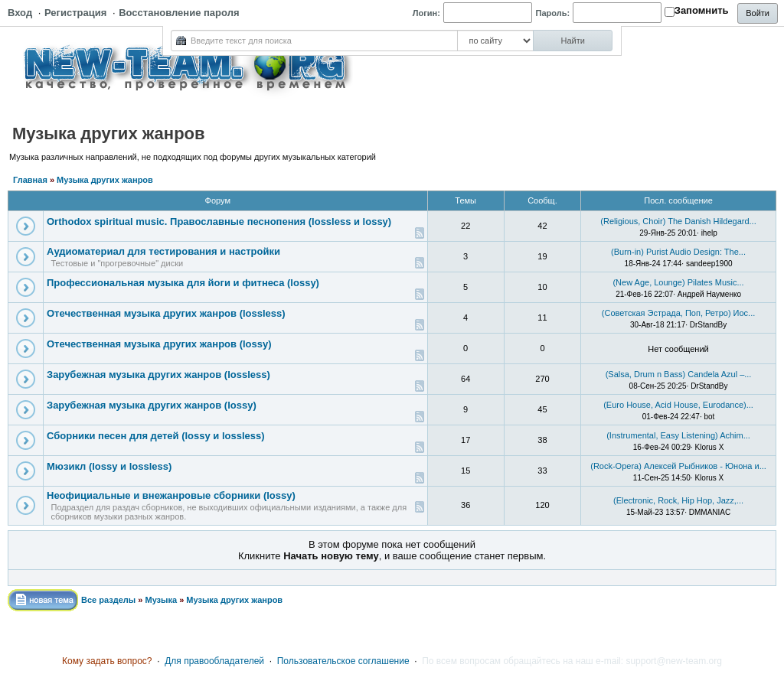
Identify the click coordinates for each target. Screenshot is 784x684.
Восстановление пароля (179, 13)
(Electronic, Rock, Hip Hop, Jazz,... (678, 500)
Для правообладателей (214, 661)
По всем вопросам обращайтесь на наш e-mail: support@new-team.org (572, 661)
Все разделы (108, 600)
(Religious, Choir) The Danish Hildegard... (678, 221)
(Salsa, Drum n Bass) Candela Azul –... (679, 374)
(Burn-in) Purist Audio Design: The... (678, 252)
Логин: (426, 13)
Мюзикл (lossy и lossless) (109, 466)
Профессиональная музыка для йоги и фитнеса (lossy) (183, 283)
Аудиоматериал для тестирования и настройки (163, 251)
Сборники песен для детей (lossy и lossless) (156, 436)
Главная (30, 180)
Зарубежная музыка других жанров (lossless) (158, 375)
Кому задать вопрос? (107, 661)
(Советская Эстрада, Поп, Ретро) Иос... (679, 313)
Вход (20, 13)
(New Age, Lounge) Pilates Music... (678, 282)
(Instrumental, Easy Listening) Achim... (678, 435)
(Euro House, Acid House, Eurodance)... (678, 405)
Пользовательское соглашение (343, 661)
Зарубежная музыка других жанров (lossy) (152, 405)
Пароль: (553, 13)
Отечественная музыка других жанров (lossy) (159, 344)
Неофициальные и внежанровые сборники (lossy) (171, 495)
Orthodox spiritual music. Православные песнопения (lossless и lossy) (219, 221)
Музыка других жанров (105, 180)
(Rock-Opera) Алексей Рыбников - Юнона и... (678, 466)
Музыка (161, 600)
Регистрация (75, 13)
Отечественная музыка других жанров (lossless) (166, 313)
